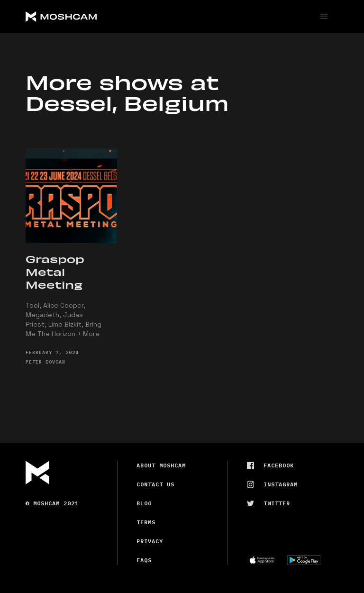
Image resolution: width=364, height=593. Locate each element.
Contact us (155, 484)
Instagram (281, 484)
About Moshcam (161, 465)
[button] (324, 17)
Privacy (150, 541)
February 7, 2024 (52, 352)
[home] (97, 17)
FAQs (144, 560)
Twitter (277, 503)
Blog (144, 503)
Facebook (279, 465)
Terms (146, 522)
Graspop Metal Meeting (55, 271)
